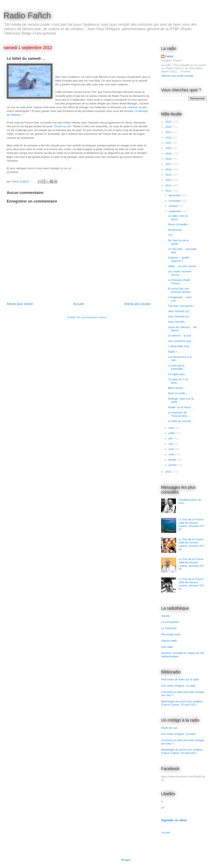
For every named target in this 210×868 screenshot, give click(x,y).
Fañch (169, 56)
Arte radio (167, 647)
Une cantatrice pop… (181, 341)
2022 (169, 138)
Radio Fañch (27, 16)
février (173, 460)
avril (171, 449)
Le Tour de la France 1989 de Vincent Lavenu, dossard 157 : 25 (192, 564)
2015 (169, 175)
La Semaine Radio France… (179, 282)
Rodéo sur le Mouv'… (181, 407)
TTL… (172, 235)
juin (171, 438)
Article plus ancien (137, 304)
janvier (173, 465)
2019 (169, 154)
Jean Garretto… (178, 322)
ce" (163, 808)
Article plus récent (20, 304)
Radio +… (174, 352)
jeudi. (30, 107)
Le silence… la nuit (179, 336)
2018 (169, 159)
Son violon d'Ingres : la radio (178, 686)
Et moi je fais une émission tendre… (180, 290)
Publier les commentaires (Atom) (87, 317)
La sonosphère (170, 622)
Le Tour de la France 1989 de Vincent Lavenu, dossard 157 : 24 (192, 544)
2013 (169, 185)
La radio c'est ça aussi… (178, 218)
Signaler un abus (174, 820)
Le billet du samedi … (181, 421)
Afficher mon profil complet (177, 76)
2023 (169, 132)
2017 (169, 164)
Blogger (126, 860)
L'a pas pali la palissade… (177, 367)
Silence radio (169, 641)
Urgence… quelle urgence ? (178, 259)
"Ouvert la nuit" (62, 126)
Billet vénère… (177, 388)
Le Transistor (169, 628)
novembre (175, 201)
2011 (169, 472)
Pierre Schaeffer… (179, 224)
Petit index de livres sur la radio (180, 679)
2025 (169, 122)
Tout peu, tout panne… (182, 306)
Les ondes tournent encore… (179, 273)
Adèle (10, 134)
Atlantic (166, 616)
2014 (169, 180)
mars (172, 454)
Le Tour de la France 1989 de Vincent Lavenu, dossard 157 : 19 (192, 584)
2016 (169, 170)
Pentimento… (176, 230)
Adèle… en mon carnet (182, 266)
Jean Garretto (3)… (180, 311)
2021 (169, 143)
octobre (174, 206)
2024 (169, 127)
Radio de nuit (169, 728)
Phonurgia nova (171, 634)
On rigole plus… (178, 374)
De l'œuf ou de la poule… (178, 242)
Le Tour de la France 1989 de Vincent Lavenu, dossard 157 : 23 (192, 524)
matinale (133, 107)
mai (171, 444)
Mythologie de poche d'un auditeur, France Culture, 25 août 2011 (182, 703)
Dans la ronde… (178, 393)
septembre (175, 211)
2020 (169, 148)
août (172, 428)
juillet (172, 433)
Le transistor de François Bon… (179, 414)
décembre (175, 195)
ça (62, 168)
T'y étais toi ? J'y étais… (178, 381)
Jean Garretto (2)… (180, 316)
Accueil (79, 304)
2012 (169, 191)
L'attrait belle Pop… (180, 346)
